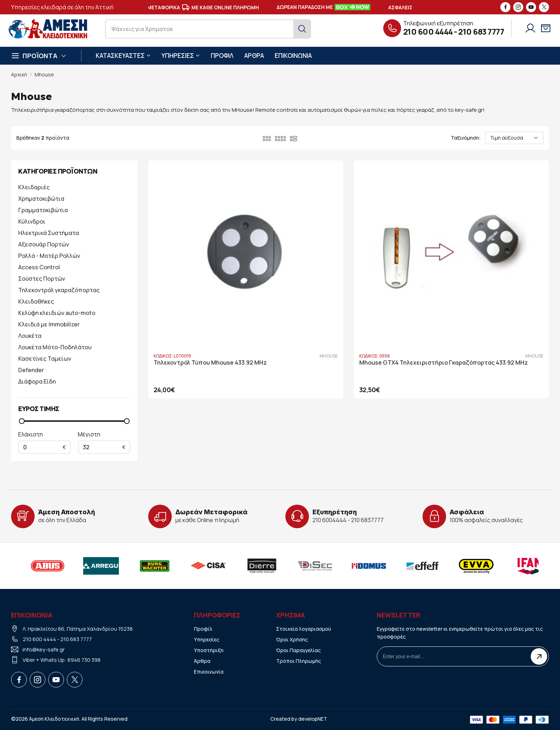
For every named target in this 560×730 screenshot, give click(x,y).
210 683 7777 (481, 32)
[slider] (22, 421)
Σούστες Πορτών (42, 279)
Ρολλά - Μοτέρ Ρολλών (49, 256)
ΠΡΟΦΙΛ (222, 56)
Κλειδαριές (34, 187)
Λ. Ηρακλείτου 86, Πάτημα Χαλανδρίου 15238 (78, 629)
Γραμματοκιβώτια (43, 210)
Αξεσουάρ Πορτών (44, 244)
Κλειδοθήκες (36, 301)
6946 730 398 (84, 660)
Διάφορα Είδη (37, 381)
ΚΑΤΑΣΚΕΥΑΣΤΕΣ (123, 56)
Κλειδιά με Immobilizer (49, 324)
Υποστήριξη (209, 650)
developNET (313, 719)
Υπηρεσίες (207, 639)
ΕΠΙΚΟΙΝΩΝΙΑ (293, 56)
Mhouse (44, 74)
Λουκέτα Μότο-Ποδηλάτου (55, 347)
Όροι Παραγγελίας (298, 650)
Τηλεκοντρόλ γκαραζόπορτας (59, 290)
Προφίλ (203, 629)
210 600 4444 (428, 32)
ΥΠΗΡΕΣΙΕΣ (181, 56)
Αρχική (19, 74)
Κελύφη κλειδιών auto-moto (57, 313)
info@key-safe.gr (44, 649)
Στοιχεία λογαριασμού (304, 629)
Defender (31, 370)
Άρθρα (202, 661)
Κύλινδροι (32, 221)
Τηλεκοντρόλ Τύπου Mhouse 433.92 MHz (210, 294)
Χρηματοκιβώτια (41, 199)
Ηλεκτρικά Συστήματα (49, 233)
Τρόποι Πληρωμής (299, 661)
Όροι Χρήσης (292, 639)
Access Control (39, 267)
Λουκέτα (30, 336)
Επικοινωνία (209, 672)
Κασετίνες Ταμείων (45, 359)
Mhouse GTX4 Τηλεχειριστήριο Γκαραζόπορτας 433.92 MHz (335, 298)
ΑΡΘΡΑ (254, 56)
